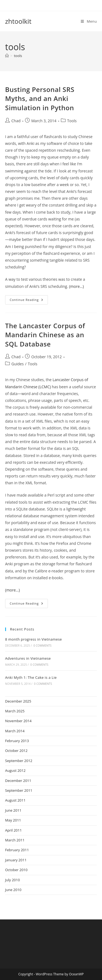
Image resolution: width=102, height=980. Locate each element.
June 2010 (13, 890)
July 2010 (13, 880)
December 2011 (18, 781)
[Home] (7, 56)
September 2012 (19, 761)
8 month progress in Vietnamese (34, 639)
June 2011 (13, 810)
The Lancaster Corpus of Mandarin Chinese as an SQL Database (45, 335)
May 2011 (13, 820)
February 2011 (17, 850)
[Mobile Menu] (89, 21)
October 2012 (16, 751)
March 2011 (15, 840)
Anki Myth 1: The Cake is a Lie (31, 677)
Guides (18, 364)
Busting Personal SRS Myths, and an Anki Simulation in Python (40, 98)
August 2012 (15, 770)
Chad (16, 121)
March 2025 (15, 711)
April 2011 (13, 830)
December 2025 (18, 701)
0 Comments (42, 646)
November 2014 (18, 721)
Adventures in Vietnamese (28, 658)
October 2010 (16, 870)
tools (18, 56)
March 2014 (15, 731)
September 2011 (19, 790)
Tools (72, 121)
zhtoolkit (18, 21)
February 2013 (17, 741)
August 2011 (15, 800)
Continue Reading (29, 301)
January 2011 (16, 860)
